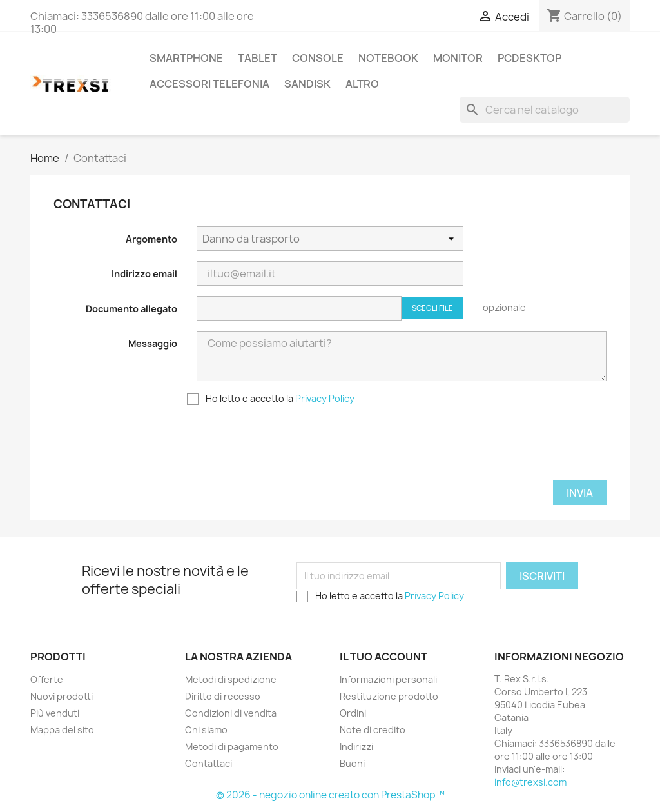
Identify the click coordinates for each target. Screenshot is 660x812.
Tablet (257, 58)
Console (318, 58)
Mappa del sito (62, 730)
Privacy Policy (325, 398)
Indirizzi (356, 747)
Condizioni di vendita (231, 713)
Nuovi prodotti (62, 696)
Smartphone (186, 58)
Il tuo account (383, 657)
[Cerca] (545, 110)
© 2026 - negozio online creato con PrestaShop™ (330, 795)
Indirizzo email (144, 274)
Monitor (458, 58)
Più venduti (55, 713)
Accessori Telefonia (209, 84)
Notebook (388, 58)
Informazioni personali (388, 679)
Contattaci (209, 763)
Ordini (353, 713)
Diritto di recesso (223, 696)
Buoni (352, 763)
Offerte (47, 679)
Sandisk (307, 84)
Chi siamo (206, 730)
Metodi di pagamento (232, 747)
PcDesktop (529, 58)
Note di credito (373, 730)
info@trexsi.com (530, 782)
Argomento (151, 239)
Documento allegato (131, 309)
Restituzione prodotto (389, 696)
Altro (362, 84)
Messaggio (153, 343)
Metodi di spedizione (231, 679)
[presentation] (295, 449)
